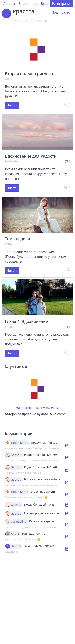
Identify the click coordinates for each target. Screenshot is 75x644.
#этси (55, 408)
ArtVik (15, 534)
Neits (8, 79)
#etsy (46, 408)
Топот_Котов (19, 443)
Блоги (23, 4)
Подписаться (62, 12)
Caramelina (18, 522)
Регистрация (62, 4)
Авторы (9, 4)
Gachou (16, 455)
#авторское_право (29, 408)
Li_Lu (8, 327)
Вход (45, 4)
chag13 (16, 546)
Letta (8, 244)
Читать (12, 105)
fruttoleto (11, 161)
